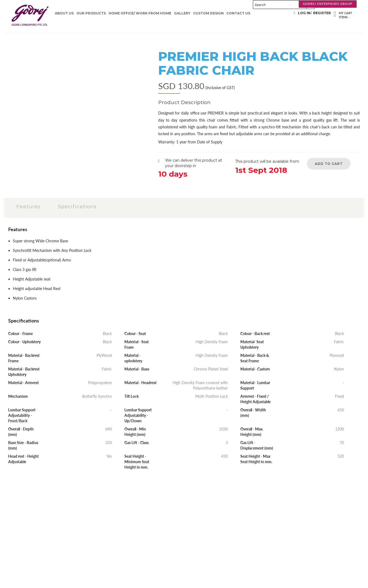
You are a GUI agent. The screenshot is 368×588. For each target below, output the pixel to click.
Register (322, 13)
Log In (304, 13)
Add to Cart (329, 164)
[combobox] (284, 5)
